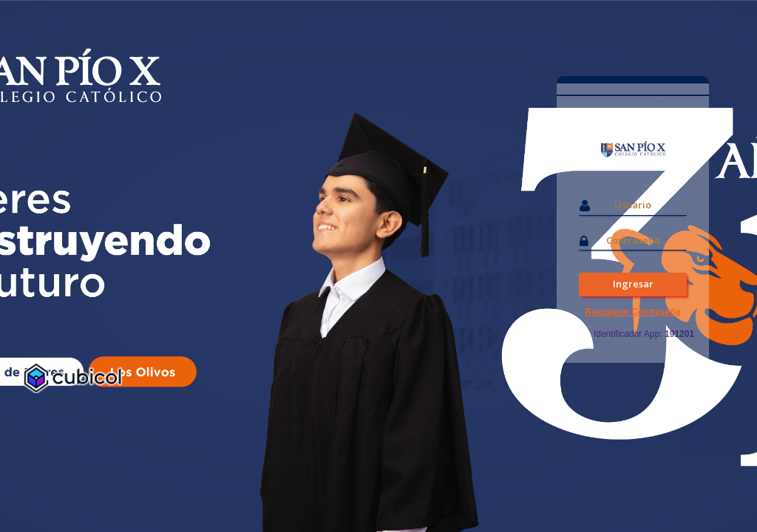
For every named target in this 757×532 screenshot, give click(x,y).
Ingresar (633, 284)
